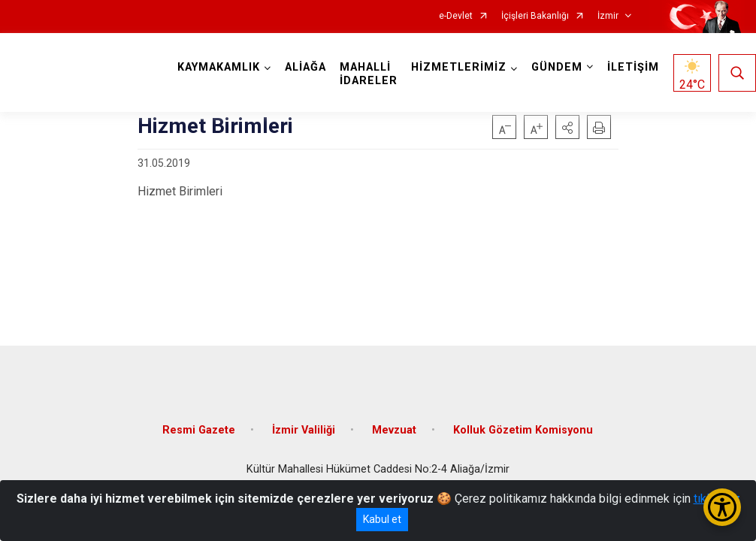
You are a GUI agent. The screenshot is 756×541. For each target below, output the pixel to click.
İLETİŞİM (633, 67)
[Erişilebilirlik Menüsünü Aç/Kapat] (722, 507)
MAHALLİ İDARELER (369, 74)
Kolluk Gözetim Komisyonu (523, 430)
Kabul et (382, 519)
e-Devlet (456, 16)
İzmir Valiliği (304, 430)
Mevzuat (394, 430)
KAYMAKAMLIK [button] (219, 67)
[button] (567, 127)
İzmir (608, 16)
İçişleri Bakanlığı (535, 16)
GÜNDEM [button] (557, 67)
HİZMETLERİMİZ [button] (459, 67)
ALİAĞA (305, 67)
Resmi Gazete (199, 430)
